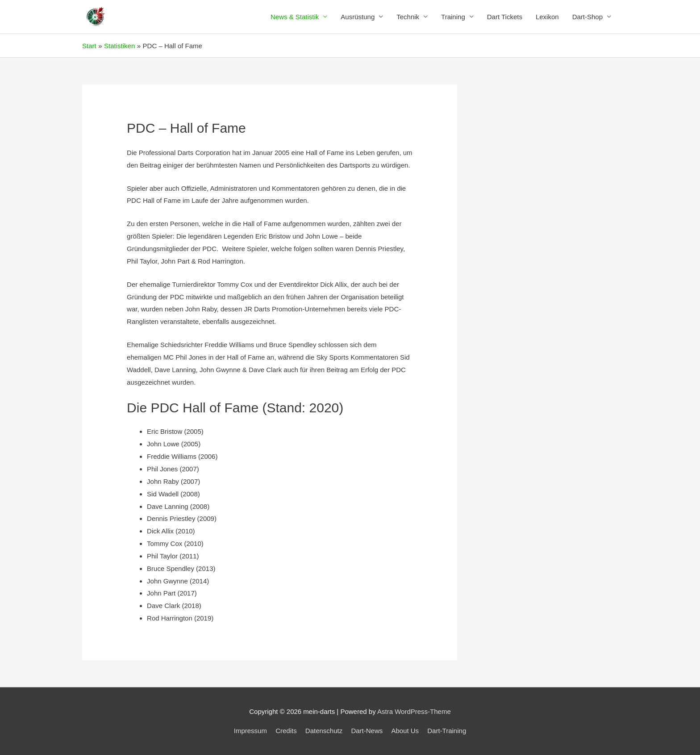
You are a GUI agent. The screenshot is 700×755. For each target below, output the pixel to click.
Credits (286, 731)
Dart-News (367, 731)
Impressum (250, 731)
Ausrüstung (358, 17)
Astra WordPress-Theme (414, 711)
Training (453, 17)
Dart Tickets (505, 17)
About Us (405, 731)
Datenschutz (324, 731)
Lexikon (547, 17)
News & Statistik (295, 17)
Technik (408, 17)
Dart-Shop (587, 17)
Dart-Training (447, 731)
